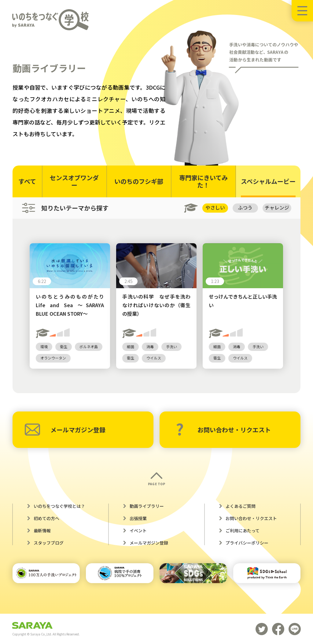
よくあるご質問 (241, 506)
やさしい (215, 208)
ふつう (245, 208)
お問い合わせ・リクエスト (223, 430)
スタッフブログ (49, 543)
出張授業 (138, 519)
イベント (138, 531)
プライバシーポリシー (247, 543)
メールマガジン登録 (65, 430)
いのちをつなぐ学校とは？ (59, 506)
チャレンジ (277, 208)
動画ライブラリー (147, 506)
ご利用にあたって (243, 531)
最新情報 (42, 531)
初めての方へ (46, 519)
